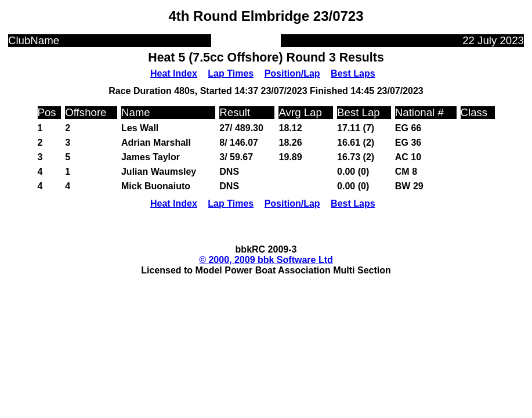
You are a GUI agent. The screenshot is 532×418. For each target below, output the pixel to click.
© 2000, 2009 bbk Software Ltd (266, 260)
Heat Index (174, 73)
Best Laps (353, 73)
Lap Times (231, 73)
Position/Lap (292, 73)
